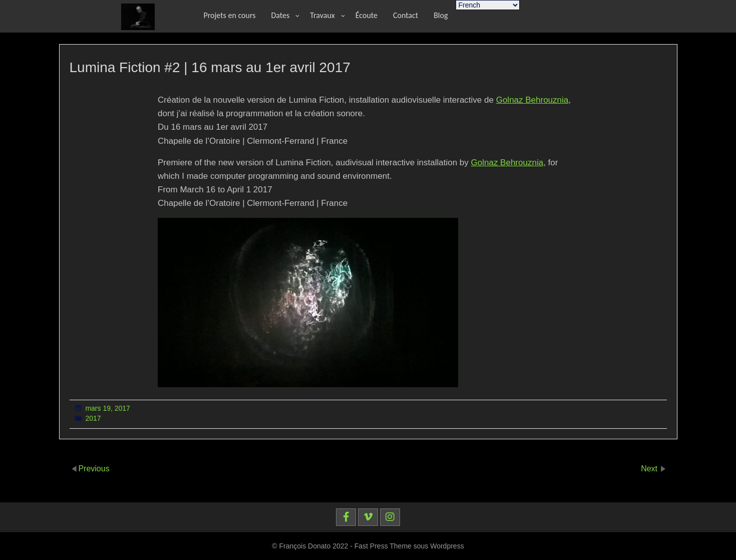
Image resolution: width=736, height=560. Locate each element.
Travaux (322, 15)
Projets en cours (230, 15)
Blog (441, 15)
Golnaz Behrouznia (532, 100)
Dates (281, 15)
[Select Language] (488, 5)
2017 (93, 418)
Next (650, 468)
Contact (406, 15)
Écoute (366, 15)
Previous (94, 468)
